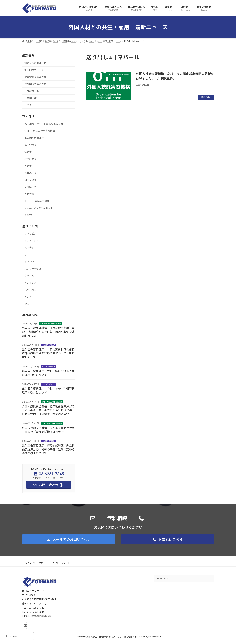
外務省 (28, 166)
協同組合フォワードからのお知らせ (44, 124)
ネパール (29, 276)
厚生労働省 (30, 145)
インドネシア (32, 241)
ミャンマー (30, 262)
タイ (27, 255)
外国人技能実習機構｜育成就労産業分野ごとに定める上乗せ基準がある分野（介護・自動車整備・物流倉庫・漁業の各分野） (48, 410)
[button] (69, 539)
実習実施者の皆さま (35, 77)
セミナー (29, 105)
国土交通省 (30, 180)
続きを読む (206, 97)
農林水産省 (30, 173)
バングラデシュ (33, 269)
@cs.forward (163, 578)
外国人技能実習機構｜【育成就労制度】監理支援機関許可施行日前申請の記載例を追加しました (48, 332)
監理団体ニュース (34, 70)
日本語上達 (30, 98)
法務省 (28, 152)
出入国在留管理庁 (34, 138)
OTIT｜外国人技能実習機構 (40, 131)
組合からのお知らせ (35, 63)
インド (28, 297)
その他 (28, 215)
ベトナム (29, 248)
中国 (27, 304)
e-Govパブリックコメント (39, 208)
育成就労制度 (32, 91)
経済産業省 (30, 159)
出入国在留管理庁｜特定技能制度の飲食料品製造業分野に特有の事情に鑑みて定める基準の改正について (48, 449)
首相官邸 (29, 194)
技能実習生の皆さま (35, 84)
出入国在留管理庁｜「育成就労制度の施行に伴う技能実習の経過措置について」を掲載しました (48, 353)
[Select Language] (18, 636)
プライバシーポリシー (36, 563)
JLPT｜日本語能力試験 (37, 201)
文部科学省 (30, 187)
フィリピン (30, 233)
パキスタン (30, 290)
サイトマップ (59, 563)
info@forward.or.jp (41, 616)
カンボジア (30, 283)
